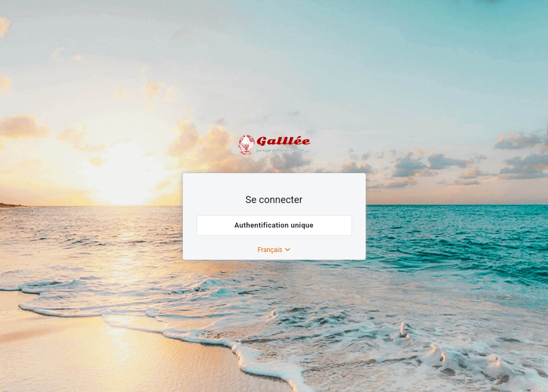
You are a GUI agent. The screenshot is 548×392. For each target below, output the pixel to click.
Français (274, 250)
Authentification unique (274, 225)
